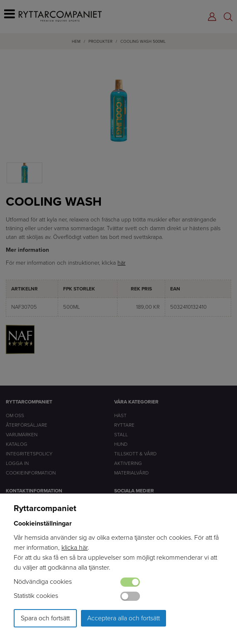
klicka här (75, 547)
